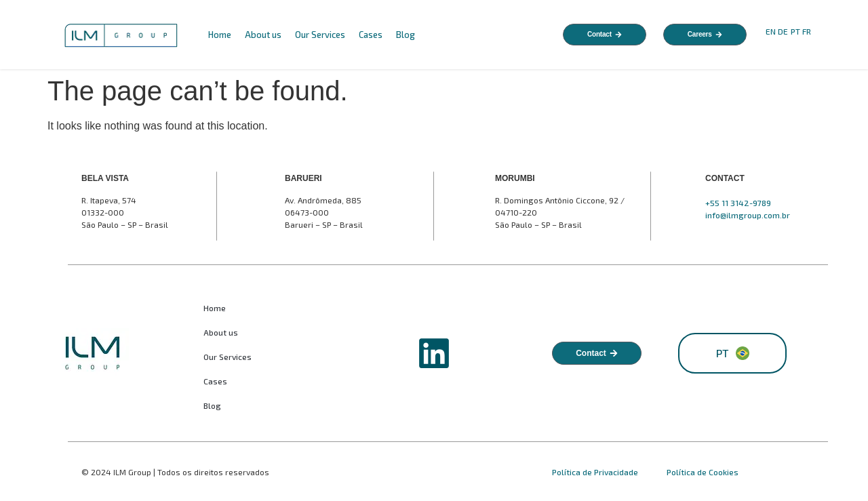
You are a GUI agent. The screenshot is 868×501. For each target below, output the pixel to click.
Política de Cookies (703, 472)
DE (783, 31)
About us (263, 35)
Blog (406, 35)
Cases (371, 35)
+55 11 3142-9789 (738, 203)
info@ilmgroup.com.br (748, 215)
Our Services (320, 35)
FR (808, 31)
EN (771, 31)
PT (795, 31)
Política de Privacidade (596, 472)
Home (220, 35)
